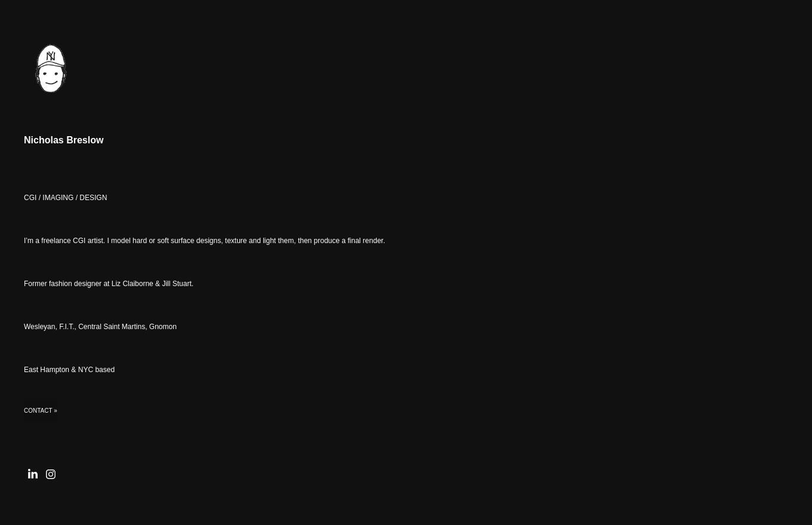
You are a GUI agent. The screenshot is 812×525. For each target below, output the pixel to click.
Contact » (41, 411)
